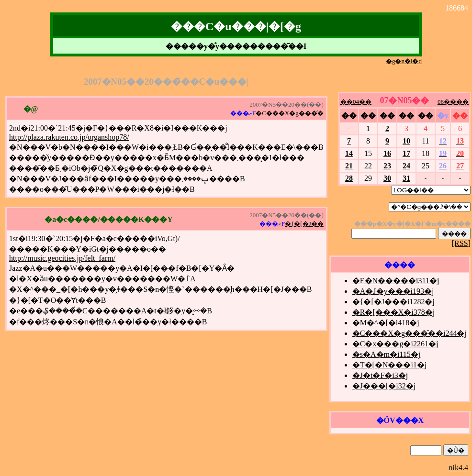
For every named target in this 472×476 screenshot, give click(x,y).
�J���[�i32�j (384, 386)
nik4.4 (459, 468)
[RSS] (461, 243)
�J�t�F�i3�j (380, 375)
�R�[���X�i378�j (393, 312)
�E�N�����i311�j (396, 281)
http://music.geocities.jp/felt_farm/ (62, 258)
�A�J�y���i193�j (393, 291)
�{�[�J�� (304, 224)
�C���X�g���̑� (290, 113)
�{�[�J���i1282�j (393, 302)
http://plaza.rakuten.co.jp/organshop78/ (69, 137)
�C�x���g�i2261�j (395, 344)
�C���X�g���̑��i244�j (410, 333)
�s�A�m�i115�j (387, 354)
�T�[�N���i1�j (390, 365)
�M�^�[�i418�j (386, 323)
